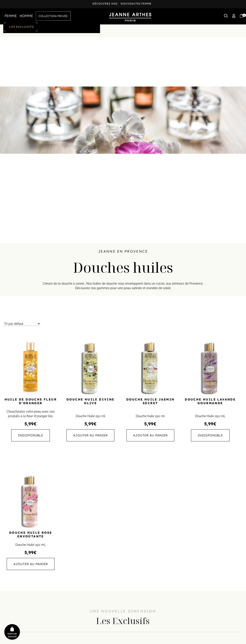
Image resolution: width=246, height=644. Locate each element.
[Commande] (22, 324)
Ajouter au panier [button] (90, 435)
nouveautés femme (136, 4)
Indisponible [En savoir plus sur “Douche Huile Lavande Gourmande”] (210, 435)
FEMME (11, 16)
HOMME (26, 16)
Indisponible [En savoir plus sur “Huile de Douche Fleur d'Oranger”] (31, 435)
